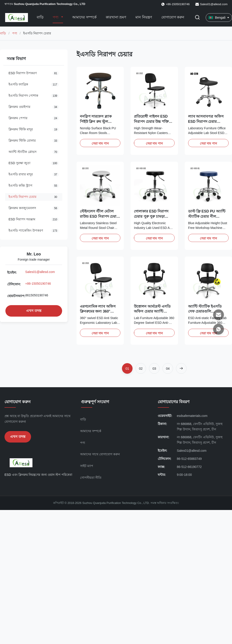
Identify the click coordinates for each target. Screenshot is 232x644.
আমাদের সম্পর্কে (84, 17)
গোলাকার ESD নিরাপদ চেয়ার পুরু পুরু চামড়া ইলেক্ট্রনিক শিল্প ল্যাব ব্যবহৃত (154, 216)
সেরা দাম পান (100, 143)
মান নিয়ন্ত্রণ (144, 17)
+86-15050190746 (38, 284)
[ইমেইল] (218, 315)
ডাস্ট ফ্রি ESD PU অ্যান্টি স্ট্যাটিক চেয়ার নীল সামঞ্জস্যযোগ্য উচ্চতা (207, 216)
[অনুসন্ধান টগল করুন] (197, 18)
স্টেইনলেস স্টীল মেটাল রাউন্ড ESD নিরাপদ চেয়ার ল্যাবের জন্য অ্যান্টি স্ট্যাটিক (100, 216)
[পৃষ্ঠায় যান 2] (141, 368)
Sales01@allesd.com (214, 4)
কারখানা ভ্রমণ (116, 17)
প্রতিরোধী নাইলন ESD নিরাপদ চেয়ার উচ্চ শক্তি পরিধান (151, 121)
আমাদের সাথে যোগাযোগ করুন (100, 454)
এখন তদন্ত (34, 311)
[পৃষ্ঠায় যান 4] (168, 368)
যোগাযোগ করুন (173, 17)
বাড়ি (40, 17)
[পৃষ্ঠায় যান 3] (154, 368)
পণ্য (56, 17)
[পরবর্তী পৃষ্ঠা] (181, 368)
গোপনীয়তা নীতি (91, 478)
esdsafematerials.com (192, 416)
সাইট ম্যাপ (87, 466)
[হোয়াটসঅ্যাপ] (218, 329)
